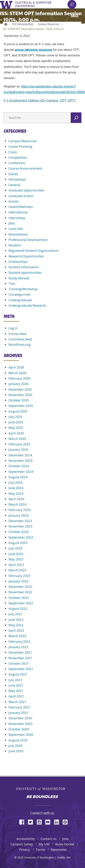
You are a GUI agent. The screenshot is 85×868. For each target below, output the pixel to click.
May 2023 (16, 559)
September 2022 (21, 603)
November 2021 (20, 658)
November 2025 (20, 395)
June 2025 (16, 422)
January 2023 (18, 581)
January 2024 (18, 515)
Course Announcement (25, 168)
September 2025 (21, 406)
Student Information (24, 267)
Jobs (12, 223)
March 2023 (17, 570)
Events (13, 174)
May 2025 (16, 428)
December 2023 (20, 521)
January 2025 (18, 449)
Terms (40, 850)
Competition (18, 157)
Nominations (18, 234)
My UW (44, 844)
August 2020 (18, 740)
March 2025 (17, 439)
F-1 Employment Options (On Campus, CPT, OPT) (40, 100)
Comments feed (20, 339)
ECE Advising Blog (23, 24)
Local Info (16, 229)
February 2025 (20, 444)
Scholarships (18, 262)
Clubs (13, 152)
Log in (13, 328)
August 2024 (18, 477)
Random (15, 245)
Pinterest (67, 822)
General (14, 185)
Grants (13, 201)
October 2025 (19, 400)
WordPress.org (20, 345)
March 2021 (17, 702)
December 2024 (20, 455)
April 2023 (16, 565)
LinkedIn (58, 822)
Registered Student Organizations (34, 251)
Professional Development (28, 240)
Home (5, 24)
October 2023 (19, 532)
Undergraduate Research (27, 305)
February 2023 (20, 576)
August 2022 (18, 608)
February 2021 (20, 707)
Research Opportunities (26, 256)
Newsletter (59, 850)
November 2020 (20, 724)
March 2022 (17, 636)
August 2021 (18, 674)
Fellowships (17, 179)
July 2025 (15, 417)
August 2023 (18, 543)
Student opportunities (25, 272)
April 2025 (16, 433)
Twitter (32, 822)
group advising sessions (33, 50)
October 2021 (19, 663)
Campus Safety (22, 844)
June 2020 (16, 751)
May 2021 (16, 691)
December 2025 (20, 389)
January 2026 (18, 384)
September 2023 (21, 537)
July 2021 (15, 680)
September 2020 (21, 735)
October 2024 (19, 466)
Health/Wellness (21, 207)
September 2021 (21, 669)
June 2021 (16, 685)
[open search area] (72, 4)
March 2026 (17, 373)
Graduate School (21, 196)
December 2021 (20, 652)
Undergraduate (20, 300)
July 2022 (15, 614)
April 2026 (16, 367)
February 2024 (20, 510)
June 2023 (16, 554)
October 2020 (19, 729)
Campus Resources (48, 24)
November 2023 (20, 526)
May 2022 (16, 625)
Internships (17, 218)
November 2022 (20, 592)
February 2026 (20, 378)
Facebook (23, 822)
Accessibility (26, 839)
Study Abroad (19, 278)
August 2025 (18, 411)
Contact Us (49, 839)
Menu (75, 16)
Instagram (41, 822)
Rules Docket (65, 844)
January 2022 (18, 647)
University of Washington (7, 4)
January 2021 (18, 713)
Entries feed (17, 334)
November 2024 (20, 461)
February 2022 (20, 641)
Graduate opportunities (26, 190)
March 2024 (17, 504)
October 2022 (19, 598)
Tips (12, 283)
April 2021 (16, 696)
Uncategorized (19, 294)
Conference (17, 163)
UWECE (36, 4)
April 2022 (16, 630)
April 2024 (16, 499)
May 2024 (16, 493)
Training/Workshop (23, 289)
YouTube (49, 822)
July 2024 (15, 482)
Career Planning (20, 146)
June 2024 (16, 488)
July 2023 (15, 548)
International (18, 212)
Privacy (25, 850)
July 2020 (15, 746)
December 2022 (20, 587)
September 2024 (21, 472)
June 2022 (16, 620)
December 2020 (20, 718)
